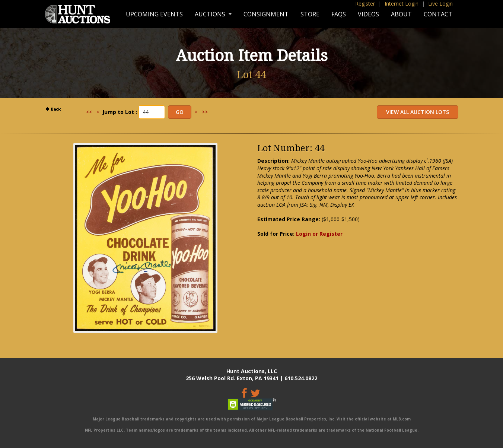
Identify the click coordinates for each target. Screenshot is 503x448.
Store (310, 14)
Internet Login (402, 4)
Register (365, 4)
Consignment (266, 14)
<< (89, 112)
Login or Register (319, 234)
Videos (368, 14)
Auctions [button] (211, 14)
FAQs (339, 14)
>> (205, 112)
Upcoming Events (154, 14)
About (401, 14)
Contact (438, 14)
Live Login (440, 4)
